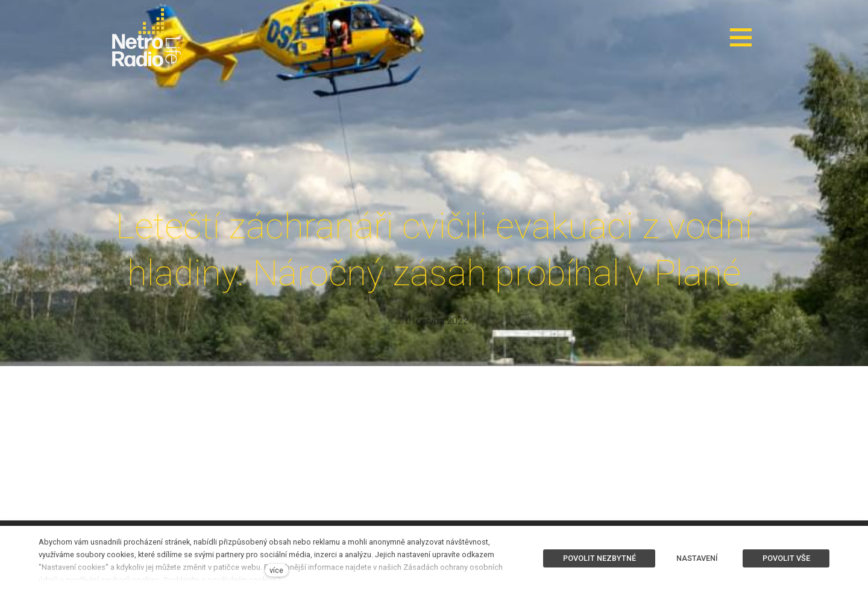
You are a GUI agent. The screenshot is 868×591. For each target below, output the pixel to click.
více (276, 570)
